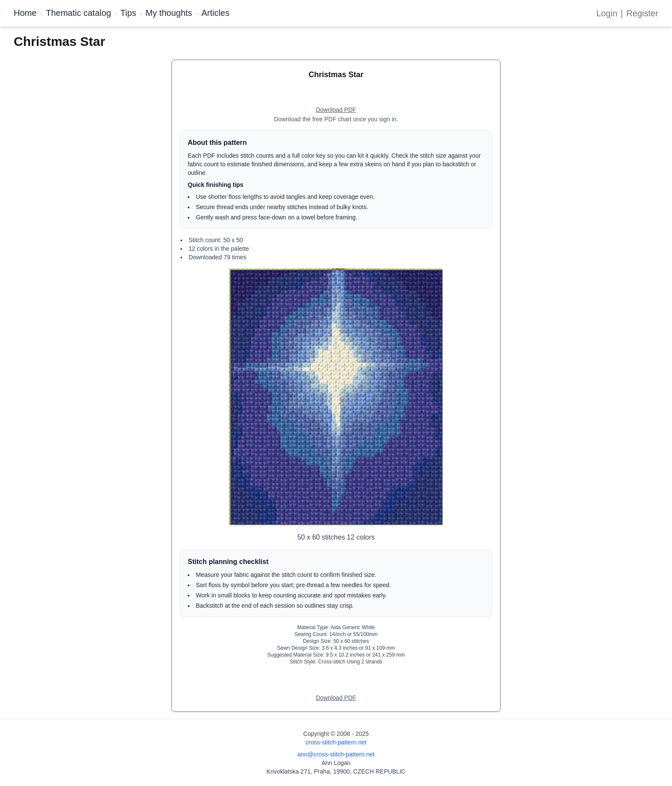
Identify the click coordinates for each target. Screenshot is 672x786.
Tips (128, 13)
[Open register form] (336, 110)
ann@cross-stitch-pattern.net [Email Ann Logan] (336, 754)
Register (642, 13)
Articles (216, 13)
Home (25, 13)
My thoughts (169, 13)
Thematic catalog (78, 13)
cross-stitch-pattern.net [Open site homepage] (336, 742)
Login (607, 13)
